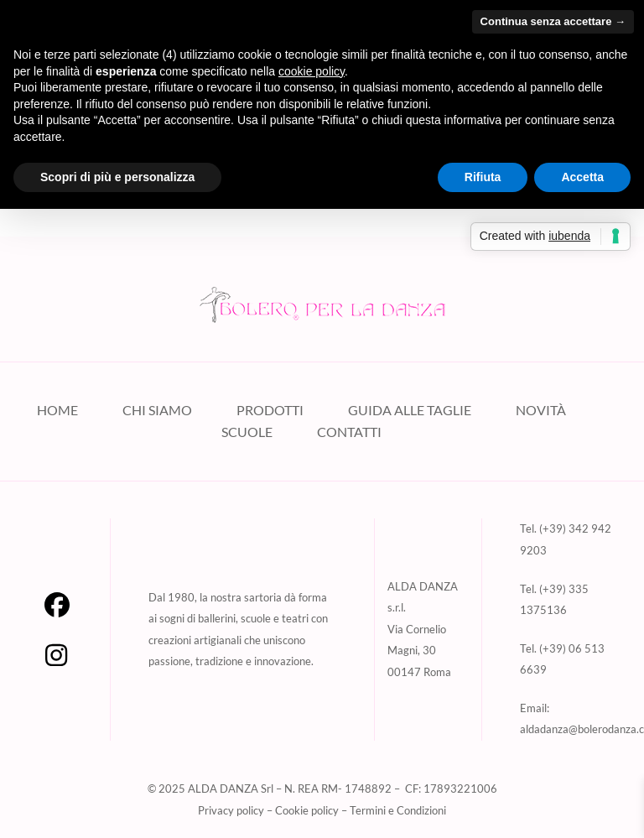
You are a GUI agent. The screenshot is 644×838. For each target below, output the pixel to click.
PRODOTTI (270, 410)
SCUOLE (247, 432)
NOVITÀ (541, 410)
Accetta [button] (582, 177)
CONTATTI (349, 432)
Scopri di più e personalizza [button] (117, 177)
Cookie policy (307, 810)
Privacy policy (231, 810)
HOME (57, 410)
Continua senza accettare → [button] (553, 21)
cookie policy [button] (312, 71)
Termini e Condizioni (398, 810)
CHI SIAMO (157, 410)
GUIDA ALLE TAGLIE (410, 410)
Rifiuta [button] (483, 177)
